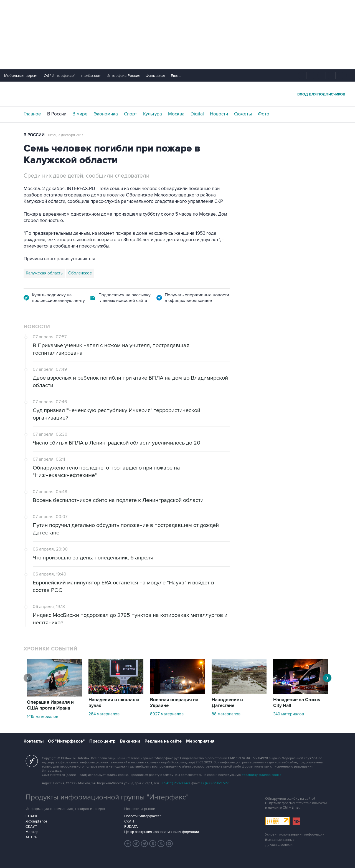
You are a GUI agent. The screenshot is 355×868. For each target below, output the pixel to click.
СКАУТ (31, 827)
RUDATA (131, 827)
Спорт (130, 114)
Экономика (106, 114)
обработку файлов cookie (262, 775)
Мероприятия (200, 741)
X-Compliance (36, 821)
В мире (80, 114)
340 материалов (289, 714)
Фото (264, 114)
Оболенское (80, 273)
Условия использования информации (295, 835)
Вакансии (130, 741)
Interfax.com (91, 76)
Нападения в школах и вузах (114, 703)
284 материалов (104, 714)
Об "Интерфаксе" (59, 76)
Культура (153, 114)
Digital (197, 114)
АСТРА (31, 837)
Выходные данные (280, 840)
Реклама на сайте (163, 741)
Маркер (32, 832)
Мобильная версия (21, 76)
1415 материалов (43, 716)
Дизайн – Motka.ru (279, 845)
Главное (32, 114)
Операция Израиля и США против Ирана (50, 705)
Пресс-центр (102, 741)
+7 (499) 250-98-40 (176, 783)
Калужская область (44, 273)
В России (57, 114)
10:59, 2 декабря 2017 (65, 135)
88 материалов (226, 714)
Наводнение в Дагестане (227, 703)
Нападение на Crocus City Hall (297, 703)
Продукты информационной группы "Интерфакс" (107, 797)
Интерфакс (177, 94)
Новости (219, 114)
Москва (176, 114)
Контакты (34, 741)
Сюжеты (243, 114)
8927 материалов (167, 714)
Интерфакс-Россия (123, 76)
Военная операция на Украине (174, 703)
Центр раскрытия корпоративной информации (162, 832)
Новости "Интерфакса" (142, 816)
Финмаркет (156, 76)
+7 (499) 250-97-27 (215, 783)
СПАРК (31, 816)
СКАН (129, 821)
